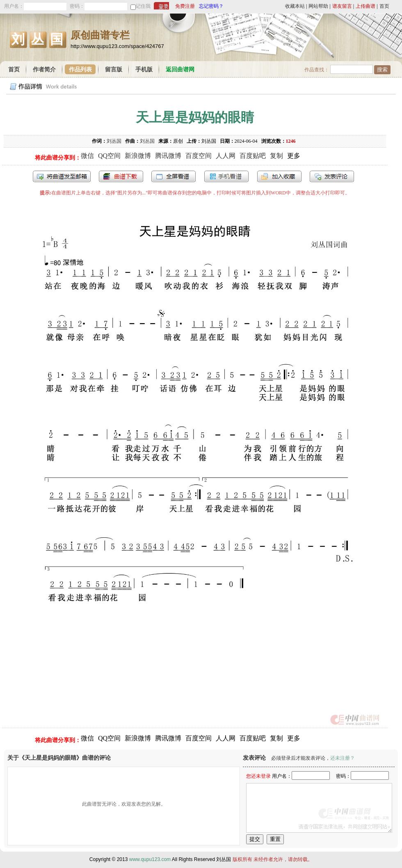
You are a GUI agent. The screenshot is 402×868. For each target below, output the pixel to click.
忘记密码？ (211, 6)
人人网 (226, 156)
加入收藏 (279, 176)
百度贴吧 (253, 156)
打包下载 (121, 176)
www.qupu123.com (150, 859)
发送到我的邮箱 (62, 176)
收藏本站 (295, 6)
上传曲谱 (365, 6)
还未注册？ (343, 758)
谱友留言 (342, 6)
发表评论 (332, 176)
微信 (87, 156)
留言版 (114, 70)
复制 (276, 156)
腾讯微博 (168, 156)
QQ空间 (109, 156)
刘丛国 (114, 141)
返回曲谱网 (180, 70)
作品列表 (80, 70)
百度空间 (199, 156)
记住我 (143, 6)
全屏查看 (174, 176)
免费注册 (185, 6)
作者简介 (44, 70)
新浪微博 (138, 156)
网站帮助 (318, 6)
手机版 (144, 70)
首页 (384, 6)
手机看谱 (226, 176)
